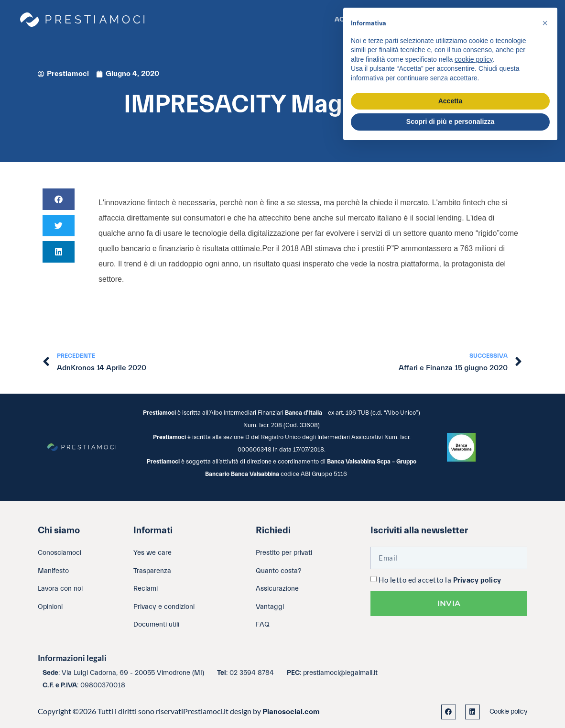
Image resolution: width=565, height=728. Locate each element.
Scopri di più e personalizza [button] (450, 121)
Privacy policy (477, 580)
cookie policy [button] (473, 59)
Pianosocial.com (291, 712)
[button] (59, 199)
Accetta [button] (451, 101)
